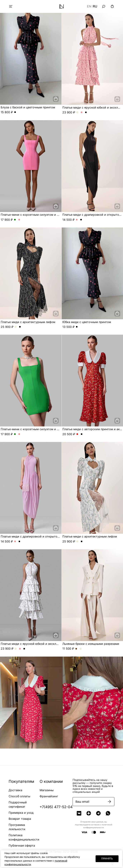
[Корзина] (112, 6)
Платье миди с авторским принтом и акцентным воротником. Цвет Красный (77, 434)
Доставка (15, 790)
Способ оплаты (19, 796)
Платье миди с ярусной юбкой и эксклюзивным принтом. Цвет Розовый (82, 112)
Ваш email (82, 802)
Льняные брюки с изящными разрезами (91, 644)
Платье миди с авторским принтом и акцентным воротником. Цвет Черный (82, 434)
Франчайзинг (49, 796)
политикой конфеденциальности (98, 826)
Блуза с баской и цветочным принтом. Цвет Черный (15, 112)
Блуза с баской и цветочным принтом (28, 107)
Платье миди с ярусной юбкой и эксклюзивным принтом (42, 644)
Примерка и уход (21, 813)
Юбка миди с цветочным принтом (87, 322)
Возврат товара (20, 819)
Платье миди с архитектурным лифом (28, 322)
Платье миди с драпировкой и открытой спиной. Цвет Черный (81, 220)
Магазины (47, 790)
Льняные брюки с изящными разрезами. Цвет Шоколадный (76, 649)
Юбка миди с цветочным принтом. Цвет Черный (77, 327)
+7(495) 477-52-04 (56, 807)
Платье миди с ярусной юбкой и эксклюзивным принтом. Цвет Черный (86, 112)
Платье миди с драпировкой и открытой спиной (36, 536)
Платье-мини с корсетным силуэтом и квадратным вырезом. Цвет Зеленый (15, 220)
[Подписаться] (109, 802)
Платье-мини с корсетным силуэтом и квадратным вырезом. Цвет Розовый (19, 220)
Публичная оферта (22, 846)
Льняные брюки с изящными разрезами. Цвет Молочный (81, 649)
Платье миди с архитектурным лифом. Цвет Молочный (16, 327)
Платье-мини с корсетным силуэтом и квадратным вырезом (44, 215)
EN (89, 6)
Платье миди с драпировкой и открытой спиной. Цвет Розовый (77, 220)
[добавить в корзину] (56, 99)
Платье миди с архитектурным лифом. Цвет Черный (20, 327)
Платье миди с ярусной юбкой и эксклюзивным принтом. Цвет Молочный (77, 112)
